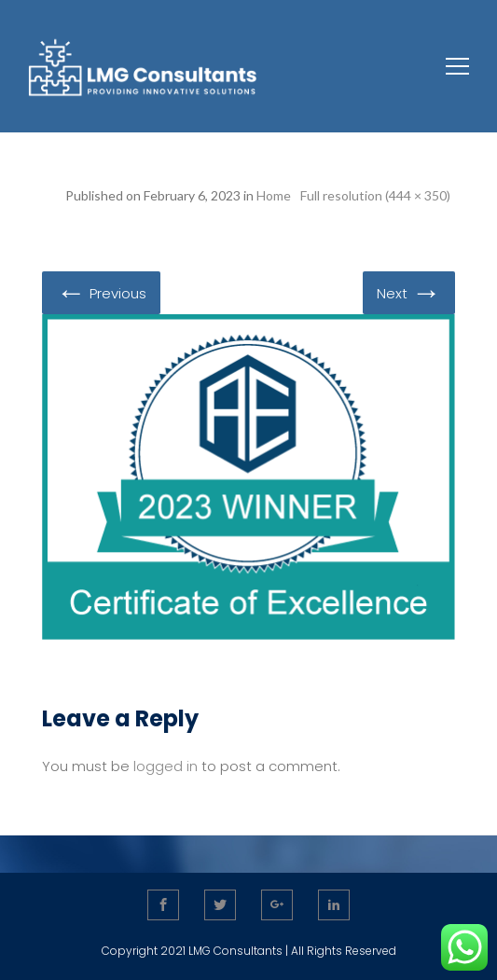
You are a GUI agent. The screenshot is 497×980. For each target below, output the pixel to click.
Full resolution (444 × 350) (375, 195)
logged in (166, 766)
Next (409, 292)
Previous (101, 292)
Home (274, 195)
